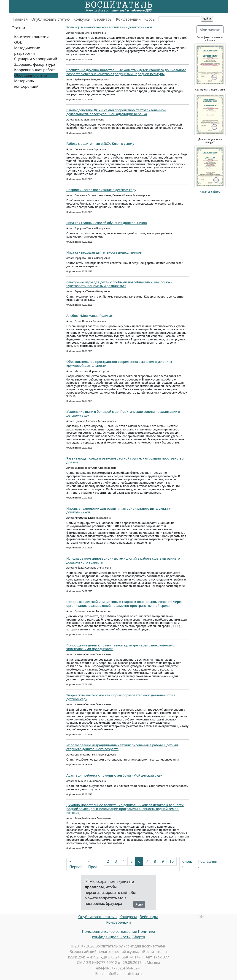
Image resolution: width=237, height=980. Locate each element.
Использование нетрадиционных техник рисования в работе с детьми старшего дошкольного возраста (122, 747)
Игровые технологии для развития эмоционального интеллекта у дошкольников (118, 510)
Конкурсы (82, 19)
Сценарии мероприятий (36, 59)
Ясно (139, 904)
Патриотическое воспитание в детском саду (101, 190)
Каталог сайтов (210, 192)
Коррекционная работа (35, 70)
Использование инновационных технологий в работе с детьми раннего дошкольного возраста (123, 560)
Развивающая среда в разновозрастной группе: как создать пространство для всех (125, 460)
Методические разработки (27, 51)
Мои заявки (210, 30)
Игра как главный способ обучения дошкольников (106, 223)
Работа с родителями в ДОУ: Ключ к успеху (100, 144)
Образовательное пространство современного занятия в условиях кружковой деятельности (119, 364)
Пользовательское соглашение (109, 931)
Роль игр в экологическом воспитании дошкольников (109, 27)
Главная (20, 19)
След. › (187, 864)
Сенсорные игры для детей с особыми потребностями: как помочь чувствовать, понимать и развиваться (119, 284)
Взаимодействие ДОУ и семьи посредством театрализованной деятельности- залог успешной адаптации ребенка (116, 112)
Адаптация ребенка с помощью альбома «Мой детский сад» (114, 775)
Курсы (150, 19)
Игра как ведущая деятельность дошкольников (104, 252)
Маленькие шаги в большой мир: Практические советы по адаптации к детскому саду (123, 413)
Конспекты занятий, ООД (32, 40)
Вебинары (103, 19)
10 (172, 861)
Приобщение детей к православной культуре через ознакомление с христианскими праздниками (120, 647)
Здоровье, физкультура (35, 64)
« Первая (76, 864)
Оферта (138, 937)
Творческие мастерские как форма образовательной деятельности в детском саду (121, 697)
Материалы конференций (26, 84)
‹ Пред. (93, 864)
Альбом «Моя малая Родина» (90, 316)
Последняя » (207, 864)
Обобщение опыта (31, 75)
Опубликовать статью (51, 19)
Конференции (128, 19)
